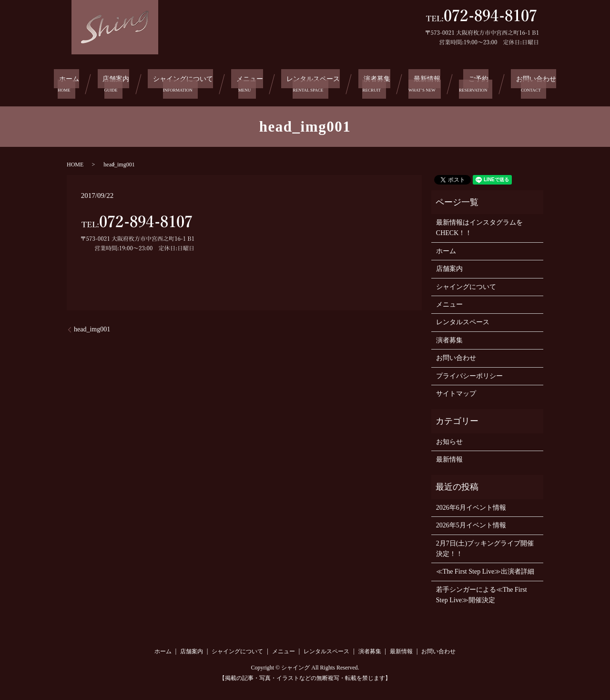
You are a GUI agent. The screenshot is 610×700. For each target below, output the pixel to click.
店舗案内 (114, 83)
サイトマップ (456, 391)
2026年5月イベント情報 (471, 523)
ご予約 (474, 83)
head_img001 (92, 327)
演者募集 (378, 83)
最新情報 (427, 83)
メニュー (250, 83)
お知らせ (449, 439)
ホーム (69, 83)
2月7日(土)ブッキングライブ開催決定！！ (485, 546)
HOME (75, 162)
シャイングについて (182, 83)
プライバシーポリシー (469, 373)
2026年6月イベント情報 (471, 505)
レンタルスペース (314, 83)
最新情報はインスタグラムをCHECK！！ (479, 225)
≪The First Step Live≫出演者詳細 (485, 569)
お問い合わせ (529, 83)
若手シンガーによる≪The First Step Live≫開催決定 (482, 592)
